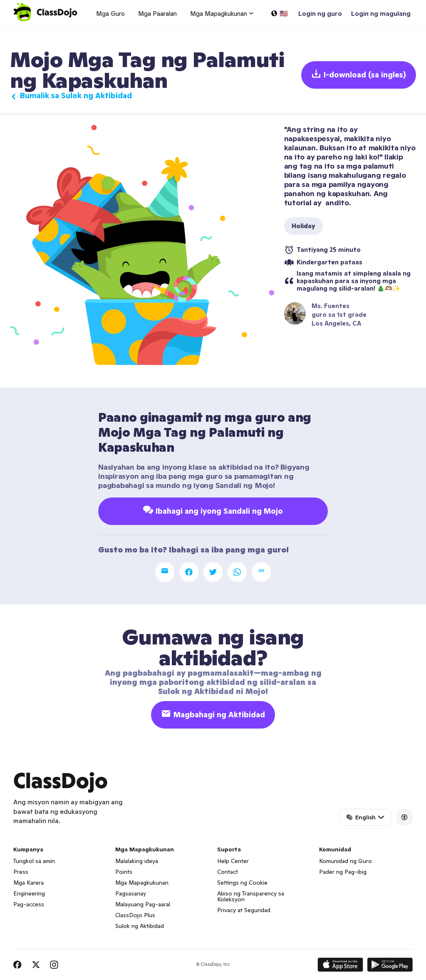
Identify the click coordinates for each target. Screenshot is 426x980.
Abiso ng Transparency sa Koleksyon (251, 896)
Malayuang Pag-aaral (143, 904)
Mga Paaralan (157, 14)
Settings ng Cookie (242, 883)
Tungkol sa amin (34, 861)
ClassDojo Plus (135, 915)
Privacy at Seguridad (244, 910)
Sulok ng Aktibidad (140, 926)
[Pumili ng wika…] (279, 13)
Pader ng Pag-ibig (343, 872)
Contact (228, 872)
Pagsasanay (131, 893)
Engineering (29, 893)
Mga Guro (110, 14)
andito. (337, 203)
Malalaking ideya (137, 861)
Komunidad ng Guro (346, 861)
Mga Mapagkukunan (142, 883)
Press (21, 872)
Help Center (233, 861)
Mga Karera (28, 883)
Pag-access (29, 904)
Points (124, 872)
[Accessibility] (404, 817)
